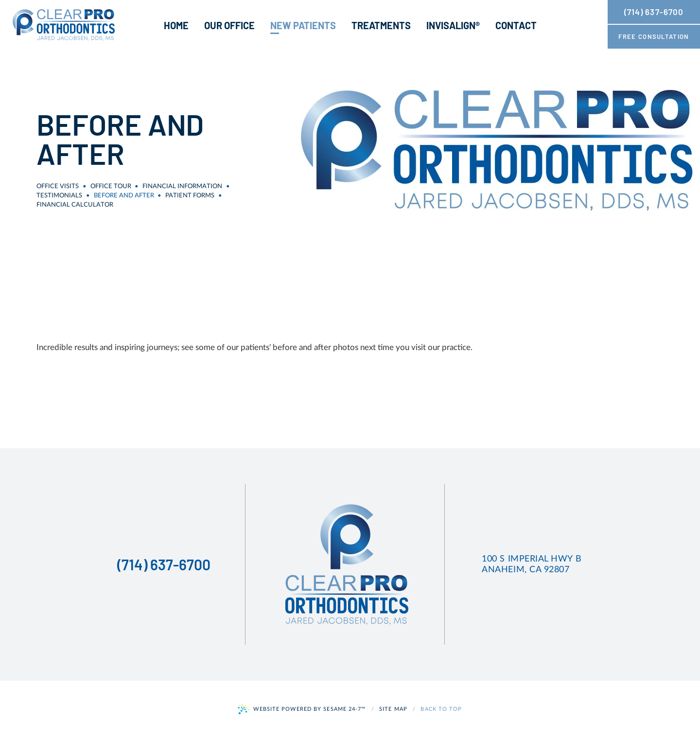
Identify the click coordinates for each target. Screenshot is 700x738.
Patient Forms (190, 196)
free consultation (654, 36)
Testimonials (59, 196)
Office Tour (111, 186)
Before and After (124, 196)
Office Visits (58, 186)
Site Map (393, 709)
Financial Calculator (75, 205)
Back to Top (441, 709)
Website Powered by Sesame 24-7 (302, 709)
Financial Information (182, 186)
